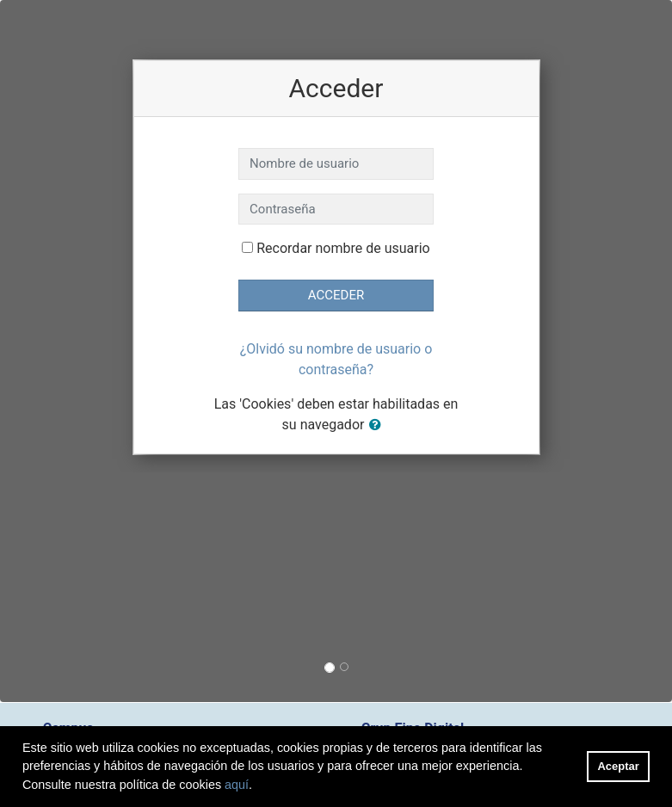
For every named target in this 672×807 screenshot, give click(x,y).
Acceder (336, 295)
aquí (237, 785)
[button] (379, 425)
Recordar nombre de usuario (343, 248)
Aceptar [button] (619, 766)
